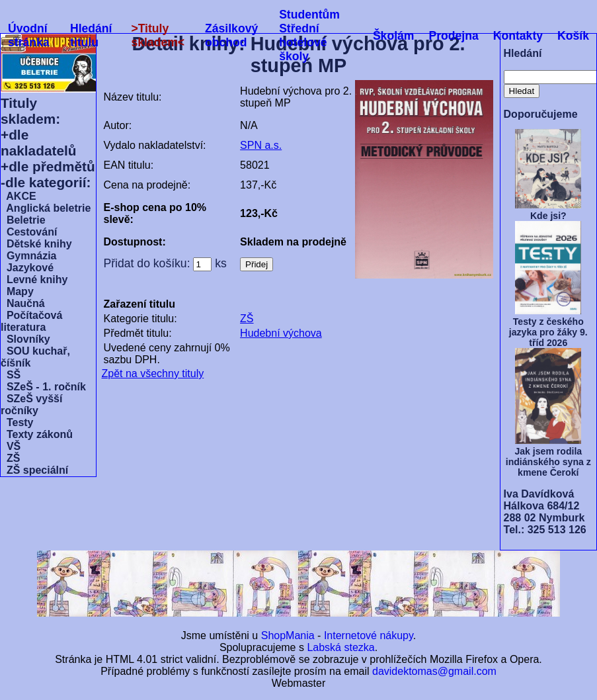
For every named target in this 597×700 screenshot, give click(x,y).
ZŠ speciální (34, 470)
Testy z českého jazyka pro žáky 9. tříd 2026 (548, 332)
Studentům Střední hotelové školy (309, 35)
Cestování (29, 232)
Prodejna (453, 36)
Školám (394, 36)
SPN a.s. (261, 145)
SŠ (11, 375)
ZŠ (10, 458)
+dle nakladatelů (38, 143)
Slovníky (25, 339)
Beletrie (23, 220)
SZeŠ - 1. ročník (43, 387)
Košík (573, 36)
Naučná (23, 303)
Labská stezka (340, 647)
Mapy (17, 291)
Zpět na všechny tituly (153, 373)
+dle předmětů (48, 166)
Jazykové (27, 268)
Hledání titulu (91, 35)
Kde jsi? (548, 216)
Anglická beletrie (46, 208)
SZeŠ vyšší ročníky (31, 405)
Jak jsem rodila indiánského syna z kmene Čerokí (548, 462)
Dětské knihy (36, 244)
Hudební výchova (281, 333)
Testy (17, 422)
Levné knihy (34, 280)
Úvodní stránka (29, 35)
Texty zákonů (37, 434)
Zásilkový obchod (231, 35)
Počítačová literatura (31, 321)
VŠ (11, 446)
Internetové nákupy (369, 635)
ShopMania (288, 635)
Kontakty (518, 36)
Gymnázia (28, 256)
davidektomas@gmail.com (434, 671)
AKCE (19, 196)
